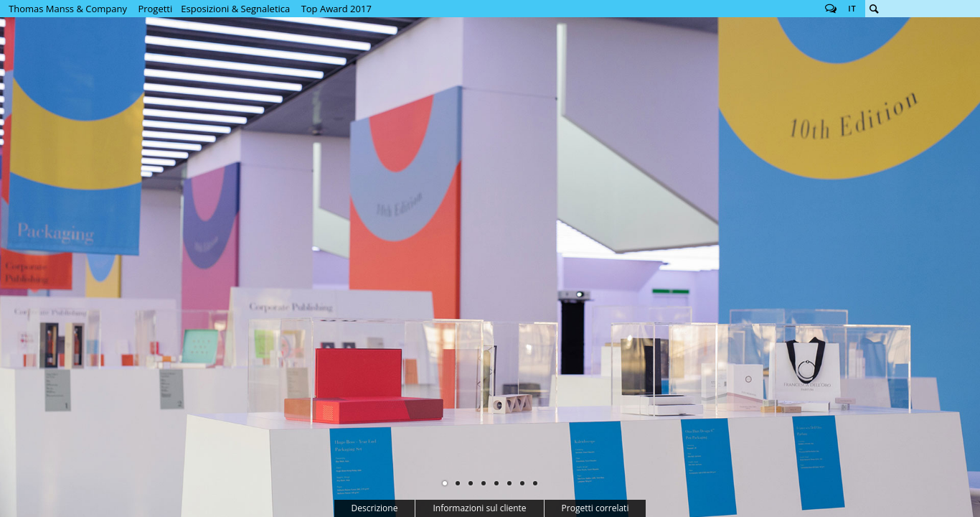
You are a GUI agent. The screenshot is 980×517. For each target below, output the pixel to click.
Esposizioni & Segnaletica (235, 9)
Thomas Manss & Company (68, 9)
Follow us (831, 9)
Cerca (874, 9)
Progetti (155, 9)
